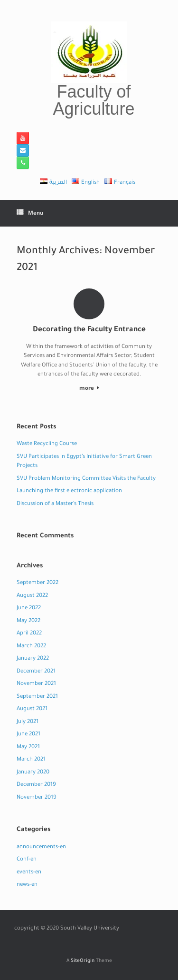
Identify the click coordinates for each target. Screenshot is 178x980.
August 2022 (32, 596)
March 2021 (31, 760)
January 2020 (33, 773)
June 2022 (29, 609)
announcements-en (41, 847)
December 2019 (36, 785)
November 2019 (37, 798)
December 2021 (36, 672)
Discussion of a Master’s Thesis (55, 504)
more (89, 389)
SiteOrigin (83, 961)
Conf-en (27, 860)
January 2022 (33, 659)
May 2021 (28, 747)
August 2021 (32, 709)
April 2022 (29, 634)
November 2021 (36, 684)
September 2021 (37, 697)
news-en (27, 885)
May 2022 (28, 621)
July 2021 (28, 722)
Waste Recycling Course (47, 444)
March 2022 (31, 647)
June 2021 (28, 735)
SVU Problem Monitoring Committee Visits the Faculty (86, 479)
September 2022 (37, 583)
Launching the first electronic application (69, 491)
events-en (29, 873)
